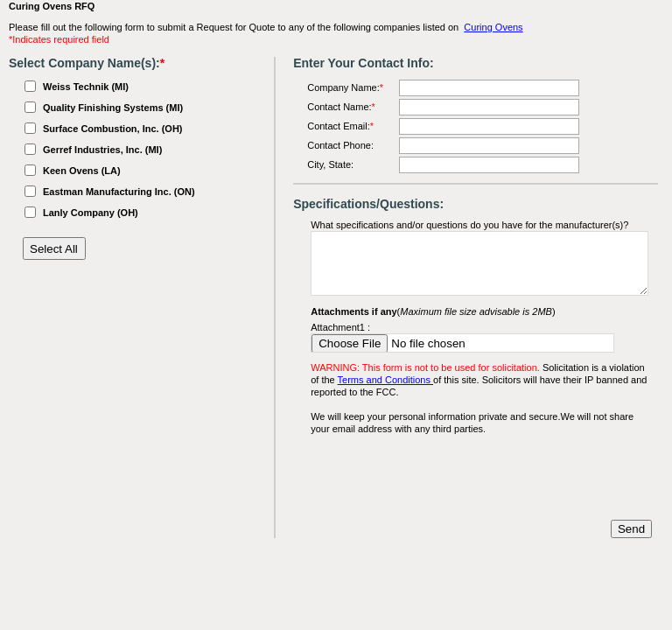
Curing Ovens (493, 27)
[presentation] (444, 478)
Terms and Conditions (385, 380)
